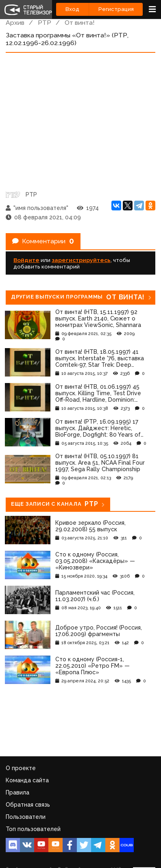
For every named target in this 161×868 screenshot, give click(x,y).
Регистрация (116, 9)
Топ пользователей (33, 829)
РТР (45, 23)
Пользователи (26, 817)
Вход (72, 9)
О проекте (21, 768)
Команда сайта (27, 780)
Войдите (26, 260)
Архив (15, 23)
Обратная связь (28, 805)
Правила (17, 792)
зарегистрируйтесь (81, 260)
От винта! (80, 23)
